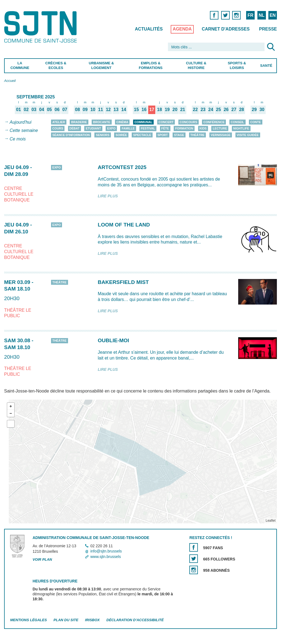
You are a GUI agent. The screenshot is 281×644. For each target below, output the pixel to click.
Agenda (182, 29)
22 (195, 109)
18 (159, 109)
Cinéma (122, 122)
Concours (189, 122)
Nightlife (241, 128)
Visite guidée (248, 135)
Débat (75, 128)
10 (93, 109)
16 (144, 109)
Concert (166, 122)
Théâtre (198, 135)
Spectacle (142, 135)
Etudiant (93, 128)
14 (124, 109)
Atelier (59, 122)
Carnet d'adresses (226, 29)
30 (262, 109)
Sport (163, 135)
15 (136, 109)
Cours (58, 128)
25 (218, 109)
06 (57, 109)
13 (116, 109)
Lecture (220, 128)
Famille (128, 128)
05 (49, 109)
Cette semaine (24, 131)
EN (272, 15)
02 (26, 109)
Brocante (102, 122)
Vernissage (221, 135)
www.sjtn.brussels (106, 557)
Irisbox (92, 620)
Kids (203, 128)
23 (203, 109)
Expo (111, 128)
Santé (266, 66)
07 (65, 109)
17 (152, 109)
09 (85, 109)
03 (34, 109)
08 (77, 109)
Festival (148, 128)
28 (241, 109)
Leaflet (271, 521)
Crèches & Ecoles (56, 65)
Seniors (103, 135)
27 (234, 109)
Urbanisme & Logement (102, 65)
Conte (256, 122)
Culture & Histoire (196, 65)
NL (261, 15)
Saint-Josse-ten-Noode (42, 27)
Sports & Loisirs (237, 65)
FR (250, 15)
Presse (268, 29)
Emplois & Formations (151, 65)
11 (101, 109)
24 (211, 109)
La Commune (20, 65)
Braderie (79, 122)
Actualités (149, 29)
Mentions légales (29, 620)
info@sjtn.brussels (106, 551)
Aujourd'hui (21, 122)
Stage (179, 135)
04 (42, 109)
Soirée (121, 135)
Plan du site (66, 620)
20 (175, 109)
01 (18, 109)
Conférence (214, 122)
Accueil (10, 81)
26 (226, 109)
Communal (143, 122)
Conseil (238, 122)
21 (183, 109)
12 (108, 109)
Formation (184, 128)
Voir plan (42, 559)
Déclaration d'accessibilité (135, 620)
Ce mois (18, 139)
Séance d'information (71, 135)
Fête (165, 128)
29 (254, 109)
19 (167, 109)
